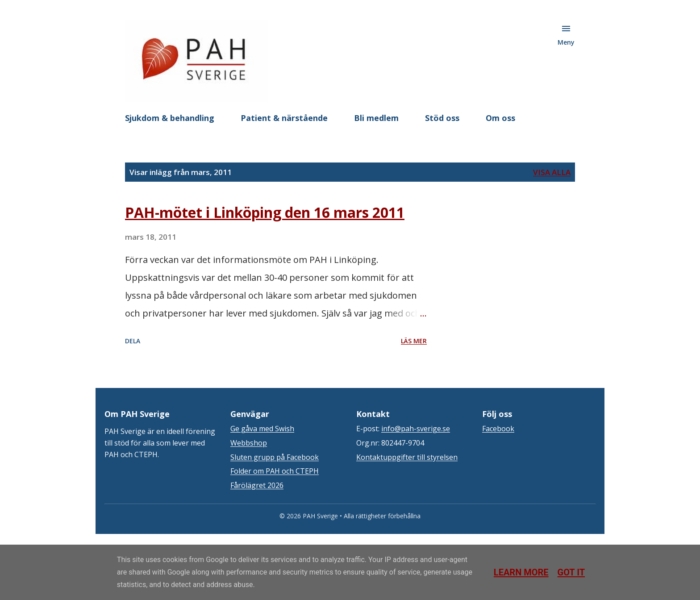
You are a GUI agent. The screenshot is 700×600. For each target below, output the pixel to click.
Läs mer (414, 341)
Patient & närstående (284, 118)
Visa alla (552, 172)
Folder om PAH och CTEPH (275, 471)
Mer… (497, 118)
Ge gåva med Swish (262, 429)
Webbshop (249, 443)
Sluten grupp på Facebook (275, 457)
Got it (571, 572)
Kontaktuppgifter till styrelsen (407, 457)
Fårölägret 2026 (257, 485)
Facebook (498, 429)
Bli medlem (376, 118)
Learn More (521, 572)
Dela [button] (133, 341)
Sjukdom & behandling (170, 118)
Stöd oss (442, 118)
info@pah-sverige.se (416, 429)
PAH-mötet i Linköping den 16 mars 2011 (265, 212)
